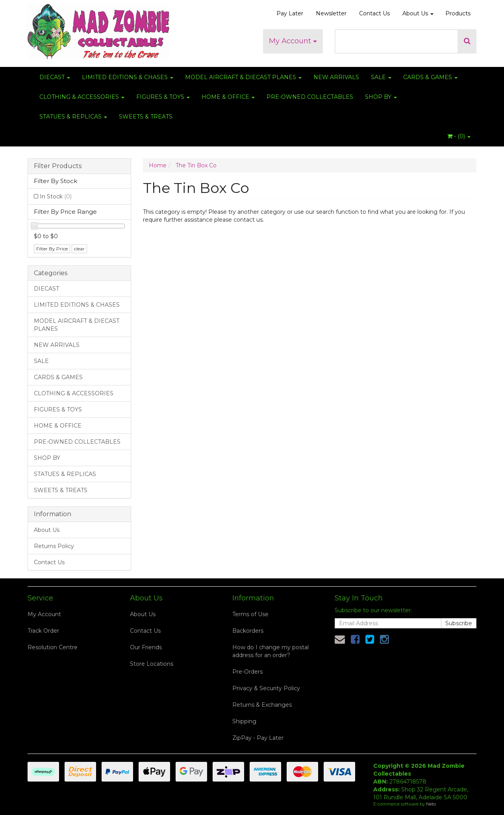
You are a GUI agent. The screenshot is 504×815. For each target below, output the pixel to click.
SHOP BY (381, 97)
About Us (418, 13)
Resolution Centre (53, 647)
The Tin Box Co (196, 165)
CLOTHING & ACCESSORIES (82, 97)
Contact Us (374, 13)
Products (458, 13)
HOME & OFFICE (228, 97)
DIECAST (55, 77)
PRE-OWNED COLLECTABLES (310, 97)
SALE (381, 77)
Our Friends (146, 647)
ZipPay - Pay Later (258, 738)
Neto (431, 804)
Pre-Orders (247, 672)
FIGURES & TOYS (163, 97)
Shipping (244, 721)
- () (459, 136)
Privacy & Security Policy (266, 688)
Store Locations (152, 664)
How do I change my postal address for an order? (271, 651)
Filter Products (58, 166)
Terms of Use (250, 614)
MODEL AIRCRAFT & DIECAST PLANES (243, 77)
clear (79, 249)
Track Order (43, 631)
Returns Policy (54, 546)
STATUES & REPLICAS (73, 117)
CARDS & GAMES (430, 77)
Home (158, 165)
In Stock (56, 196)
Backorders (248, 631)
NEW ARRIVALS (336, 77)
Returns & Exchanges (262, 705)
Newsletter (331, 13)
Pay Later (290, 13)
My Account (293, 41)
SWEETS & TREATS (146, 117)
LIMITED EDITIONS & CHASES (128, 77)
